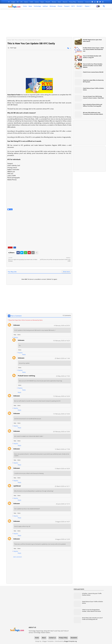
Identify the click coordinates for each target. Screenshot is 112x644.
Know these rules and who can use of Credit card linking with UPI (92, 619)
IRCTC (73, 6)
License (37, 2)
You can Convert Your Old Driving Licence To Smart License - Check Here (93, 97)
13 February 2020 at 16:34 (61, 396)
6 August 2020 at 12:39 (62, 539)
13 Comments (67, 315)
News (30, 6)
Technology (37, 6)
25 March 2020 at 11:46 (62, 358)
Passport (67, 6)
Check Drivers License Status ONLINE (93, 72)
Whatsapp (53, 6)
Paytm (42, 2)
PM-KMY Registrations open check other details (92, 40)
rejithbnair (17, 486)
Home (25, 6)
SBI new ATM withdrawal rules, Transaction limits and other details (93, 113)
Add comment (18, 557)
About (44, 638)
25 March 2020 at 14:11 (62, 486)
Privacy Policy (73, 2)
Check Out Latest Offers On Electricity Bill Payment (93, 81)
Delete (19, 335)
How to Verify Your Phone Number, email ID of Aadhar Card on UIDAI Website (93, 66)
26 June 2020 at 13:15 (63, 504)
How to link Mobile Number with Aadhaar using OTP (92, 57)
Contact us (88, 2)
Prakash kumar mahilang (26, 376)
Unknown (17, 325)
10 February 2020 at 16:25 (61, 341)
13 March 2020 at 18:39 (62, 468)
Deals (60, 2)
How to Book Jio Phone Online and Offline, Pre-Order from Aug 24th (93, 105)
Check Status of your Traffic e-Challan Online (93, 89)
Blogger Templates (48, 641)
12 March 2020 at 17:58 (62, 449)
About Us (65, 2)
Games (26, 2)
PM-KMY (79, 6)
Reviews (54, 2)
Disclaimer (81, 2)
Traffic (32, 2)
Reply (15, 335)
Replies (16, 337)
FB (9, 2)
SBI (18, 2)
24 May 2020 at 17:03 (63, 376)
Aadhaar (45, 6)
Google (13, 2)
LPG (22, 2)
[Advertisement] (56, 23)
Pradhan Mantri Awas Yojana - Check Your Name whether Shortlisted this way (93, 49)
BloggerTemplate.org (70, 641)
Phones (60, 6)
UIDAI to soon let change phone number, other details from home (91, 610)
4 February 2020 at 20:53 (62, 325)
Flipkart (87, 6)
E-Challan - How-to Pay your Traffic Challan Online (92, 594)
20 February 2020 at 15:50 (61, 432)
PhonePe (48, 2)
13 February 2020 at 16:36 (61, 414)
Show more (66, 272)
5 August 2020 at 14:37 (62, 522)
